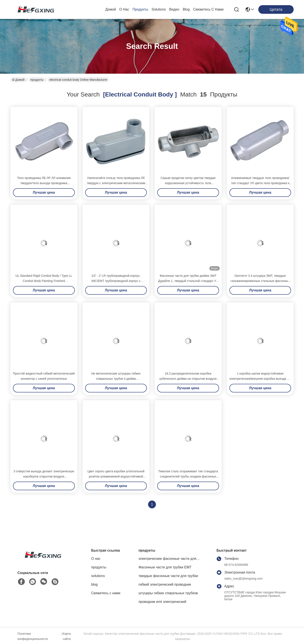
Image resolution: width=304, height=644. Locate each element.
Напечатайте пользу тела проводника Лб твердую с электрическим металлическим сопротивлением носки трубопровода (116, 183)
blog (186, 9)
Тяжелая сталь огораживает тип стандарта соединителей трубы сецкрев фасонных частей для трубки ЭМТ (188, 476)
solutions (159, 9)
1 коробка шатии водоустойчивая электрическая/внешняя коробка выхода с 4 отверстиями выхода (260, 379)
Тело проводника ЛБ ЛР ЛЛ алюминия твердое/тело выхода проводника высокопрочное (44, 183)
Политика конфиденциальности (33, 636)
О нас (124, 9)
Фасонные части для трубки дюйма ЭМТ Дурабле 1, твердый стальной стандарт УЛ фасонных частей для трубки (188, 281)
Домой (111, 9)
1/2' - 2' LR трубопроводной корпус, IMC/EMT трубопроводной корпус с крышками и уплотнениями (116, 281)
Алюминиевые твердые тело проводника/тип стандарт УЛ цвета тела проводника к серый (260, 183)
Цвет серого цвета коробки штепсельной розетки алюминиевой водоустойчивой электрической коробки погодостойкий (116, 476)
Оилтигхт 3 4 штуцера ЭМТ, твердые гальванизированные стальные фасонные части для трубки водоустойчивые (260, 281)
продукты (140, 9)
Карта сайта (67, 636)
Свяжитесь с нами (208, 9)
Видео (174, 9)
